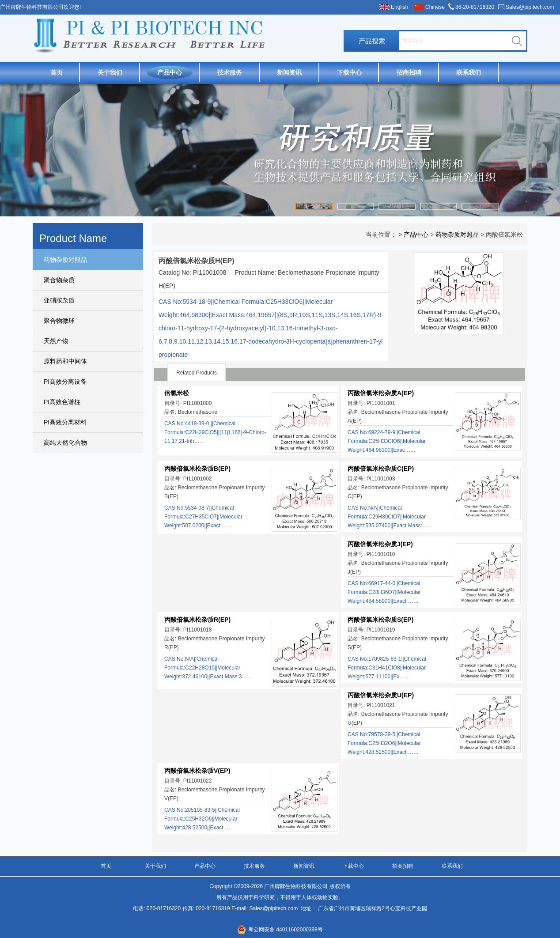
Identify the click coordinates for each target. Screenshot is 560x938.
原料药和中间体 (65, 361)
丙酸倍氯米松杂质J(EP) (380, 544)
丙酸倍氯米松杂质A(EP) (381, 393)
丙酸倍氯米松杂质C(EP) (381, 469)
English (399, 7)
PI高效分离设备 (65, 382)
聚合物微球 (59, 321)
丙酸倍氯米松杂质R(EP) (197, 620)
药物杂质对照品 (65, 260)
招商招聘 (409, 72)
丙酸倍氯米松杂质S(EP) (380, 620)
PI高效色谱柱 (62, 402)
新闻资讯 (289, 72)
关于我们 (110, 72)
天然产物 (56, 341)
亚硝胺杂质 (59, 300)
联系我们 (469, 72)
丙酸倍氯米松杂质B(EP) (197, 469)
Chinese (435, 7)
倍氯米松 (177, 393)
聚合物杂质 (59, 280)
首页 (57, 72)
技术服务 (230, 72)
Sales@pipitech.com (530, 7)
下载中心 (349, 72)
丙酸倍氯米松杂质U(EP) (381, 695)
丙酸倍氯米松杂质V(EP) (197, 771)
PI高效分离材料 (65, 422)
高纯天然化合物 (65, 443)
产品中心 (170, 72)
